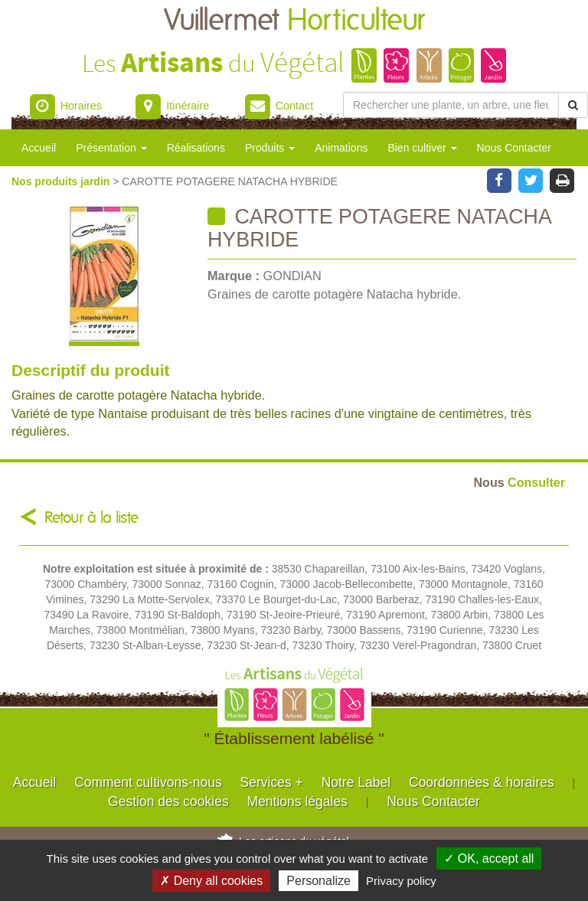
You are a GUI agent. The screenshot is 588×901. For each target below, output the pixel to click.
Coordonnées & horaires (482, 782)
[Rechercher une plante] (451, 105)
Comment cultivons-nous (148, 782)
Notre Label (356, 782)
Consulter (519, 482)
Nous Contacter (514, 148)
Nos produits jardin (62, 181)
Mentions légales (297, 801)
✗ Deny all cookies (211, 881)
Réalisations (196, 148)
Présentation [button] (111, 148)
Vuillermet (294, 21)
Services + (272, 782)
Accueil (39, 148)
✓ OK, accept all (489, 859)
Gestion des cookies (168, 801)
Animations (341, 148)
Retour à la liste (91, 518)
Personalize (318, 881)
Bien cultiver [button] (422, 148)
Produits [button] (270, 148)
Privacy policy (401, 881)
